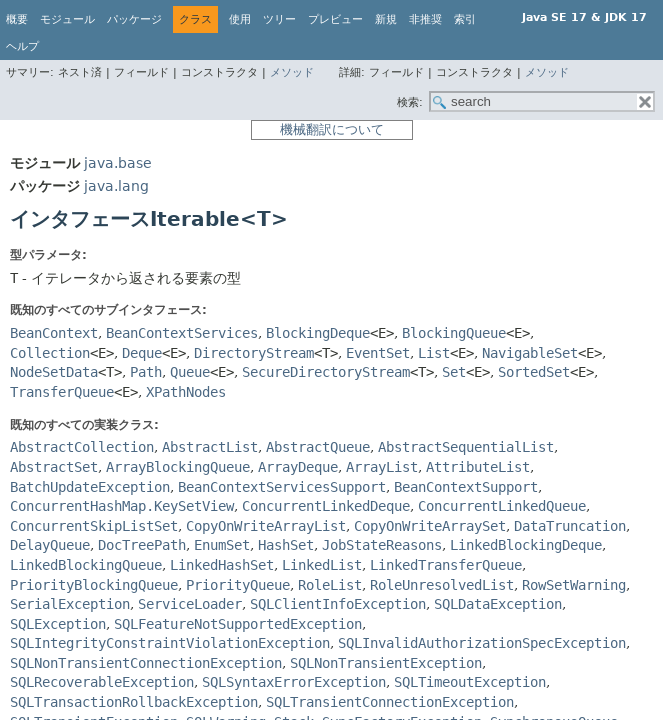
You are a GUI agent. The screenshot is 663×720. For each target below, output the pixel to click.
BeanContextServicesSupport (282, 487)
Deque (142, 353)
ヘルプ (22, 46)
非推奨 (425, 19)
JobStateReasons (382, 545)
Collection (50, 353)
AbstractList (210, 447)
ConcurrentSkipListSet (94, 526)
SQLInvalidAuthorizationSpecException (482, 643)
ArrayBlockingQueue (178, 467)
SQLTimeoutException (470, 682)
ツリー (279, 19)
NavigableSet (530, 353)
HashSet (286, 545)
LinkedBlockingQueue (86, 565)
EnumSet (222, 545)
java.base (118, 163)
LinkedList (322, 565)
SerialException (70, 604)
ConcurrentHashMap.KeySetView (122, 506)
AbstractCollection (82, 447)
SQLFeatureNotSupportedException (238, 624)
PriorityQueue (238, 585)
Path (146, 372)
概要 (17, 19)
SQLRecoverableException (102, 682)
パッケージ (134, 19)
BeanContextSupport (466, 487)
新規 (386, 19)
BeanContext (54, 333)
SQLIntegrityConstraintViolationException (170, 643)
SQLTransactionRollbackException (134, 702)
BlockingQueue (454, 333)
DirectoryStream (254, 353)
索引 (465, 19)
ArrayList (382, 467)
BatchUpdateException (90, 487)
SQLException (58, 624)
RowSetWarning (574, 585)
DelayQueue (50, 545)
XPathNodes (186, 392)
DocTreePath (142, 545)
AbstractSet (54, 467)
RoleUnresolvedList (442, 585)
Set (454, 372)
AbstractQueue (318, 447)
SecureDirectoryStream (326, 372)
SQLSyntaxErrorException (294, 682)
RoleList (330, 585)
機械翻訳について (332, 129)
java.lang (116, 186)
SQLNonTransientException (386, 663)
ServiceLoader (190, 604)
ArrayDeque (298, 467)
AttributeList (478, 467)
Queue (190, 372)
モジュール (67, 19)
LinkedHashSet (222, 565)
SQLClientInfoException (338, 604)
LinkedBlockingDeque (526, 545)
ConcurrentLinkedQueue (502, 506)
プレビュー (335, 19)
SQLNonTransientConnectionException (146, 663)
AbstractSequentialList (466, 447)
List (434, 353)
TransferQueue (62, 392)
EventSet (378, 353)
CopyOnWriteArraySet (430, 526)
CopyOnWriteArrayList (266, 526)
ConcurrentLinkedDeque (326, 506)
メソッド (292, 72)
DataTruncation (570, 526)
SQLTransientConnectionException (390, 702)
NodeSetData (54, 372)
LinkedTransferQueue (446, 565)
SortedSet (534, 372)
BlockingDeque (318, 333)
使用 (240, 19)
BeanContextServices (182, 333)
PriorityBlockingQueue (94, 585)
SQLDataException (498, 604)
